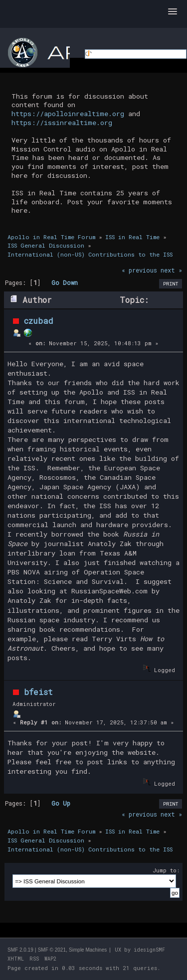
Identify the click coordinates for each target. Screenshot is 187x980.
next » (171, 270)
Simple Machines (88, 950)
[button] (173, 12)
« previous (139, 270)
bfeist (38, 692)
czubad (39, 321)
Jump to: (166, 870)
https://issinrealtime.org (62, 123)
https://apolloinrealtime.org (68, 114)
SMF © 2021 (52, 950)
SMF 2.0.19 (20, 950)
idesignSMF (149, 950)
